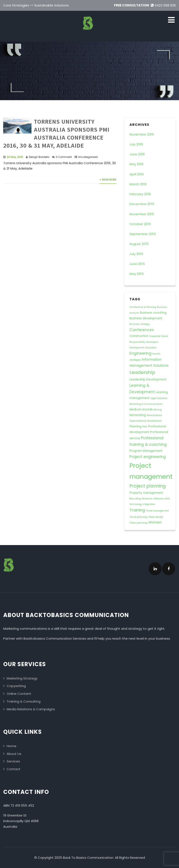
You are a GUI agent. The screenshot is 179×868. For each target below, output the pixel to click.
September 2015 (143, 234)
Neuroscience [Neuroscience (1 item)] (154, 415)
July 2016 (136, 144)
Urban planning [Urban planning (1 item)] (139, 523)
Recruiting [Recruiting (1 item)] (135, 499)
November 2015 (142, 214)
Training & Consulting (24, 701)
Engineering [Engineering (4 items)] (140, 353)
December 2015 (142, 204)
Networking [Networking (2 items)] (138, 415)
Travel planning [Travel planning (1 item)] (138, 517)
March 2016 (138, 184)
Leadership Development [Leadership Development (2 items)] (148, 379)
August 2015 (139, 244)
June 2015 (137, 264)
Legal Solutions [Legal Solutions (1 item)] (159, 398)
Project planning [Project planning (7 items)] (148, 486)
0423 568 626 (163, 5)
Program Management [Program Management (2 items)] (146, 451)
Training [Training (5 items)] (137, 510)
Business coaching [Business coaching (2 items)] (153, 313)
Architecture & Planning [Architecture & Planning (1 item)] (143, 307)
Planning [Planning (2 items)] (135, 426)
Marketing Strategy (22, 678)
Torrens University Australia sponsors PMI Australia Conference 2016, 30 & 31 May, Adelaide (56, 133)
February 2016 (140, 194)
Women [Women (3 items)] (155, 522)
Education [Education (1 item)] (151, 348)
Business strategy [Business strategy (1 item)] (140, 324)
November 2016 (142, 134)
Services (13, 761)
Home (12, 746)
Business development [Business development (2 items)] (146, 318)
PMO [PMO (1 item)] (145, 427)
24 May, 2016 (15, 157)
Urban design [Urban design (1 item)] (156, 517)
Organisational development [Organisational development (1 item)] (146, 421)
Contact (14, 769)
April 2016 (137, 174)
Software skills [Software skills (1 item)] (162, 499)
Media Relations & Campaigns (31, 709)
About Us (14, 754)
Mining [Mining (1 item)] (158, 410)
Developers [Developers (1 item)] (152, 342)
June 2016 (137, 154)
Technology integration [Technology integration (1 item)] (142, 504)
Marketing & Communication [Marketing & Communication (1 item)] (146, 404)
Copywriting (16, 686)
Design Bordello (39, 157)
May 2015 (137, 274)
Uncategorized (88, 157)
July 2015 (136, 254)
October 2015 (140, 224)
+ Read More (108, 180)
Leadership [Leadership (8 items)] (142, 372)
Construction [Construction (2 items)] (139, 336)
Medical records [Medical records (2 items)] (141, 409)
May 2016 (136, 164)
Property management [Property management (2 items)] (146, 493)
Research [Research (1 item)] (147, 499)
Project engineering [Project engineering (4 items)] (148, 457)
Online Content (19, 694)
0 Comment (64, 157)
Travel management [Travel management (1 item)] (157, 511)
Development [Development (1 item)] (137, 348)
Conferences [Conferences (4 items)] (142, 330)
